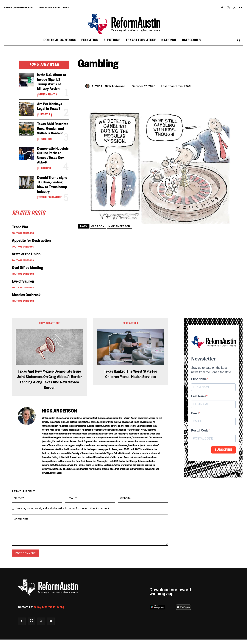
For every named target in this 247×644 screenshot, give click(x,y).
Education (90, 41)
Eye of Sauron (23, 280)
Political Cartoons (60, 41)
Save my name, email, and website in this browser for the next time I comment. (63, 506)
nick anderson (119, 226)
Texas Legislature (141, 41)
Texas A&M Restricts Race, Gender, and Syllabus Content (53, 128)
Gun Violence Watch (49, 8)
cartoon (98, 226)
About (66, 8)
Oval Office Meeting (28, 266)
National (169, 41)
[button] (239, 41)
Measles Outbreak (27, 293)
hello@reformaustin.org (49, 605)
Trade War (20, 226)
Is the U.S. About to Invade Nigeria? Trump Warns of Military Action (52, 82)
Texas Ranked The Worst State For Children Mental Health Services (131, 373)
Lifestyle (44, 114)
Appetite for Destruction (32, 239)
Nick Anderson (115, 86)
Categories (193, 41)
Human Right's (48, 95)
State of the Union (26, 253)
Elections (112, 41)
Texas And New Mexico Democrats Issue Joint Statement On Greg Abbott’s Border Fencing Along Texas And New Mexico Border (49, 378)
